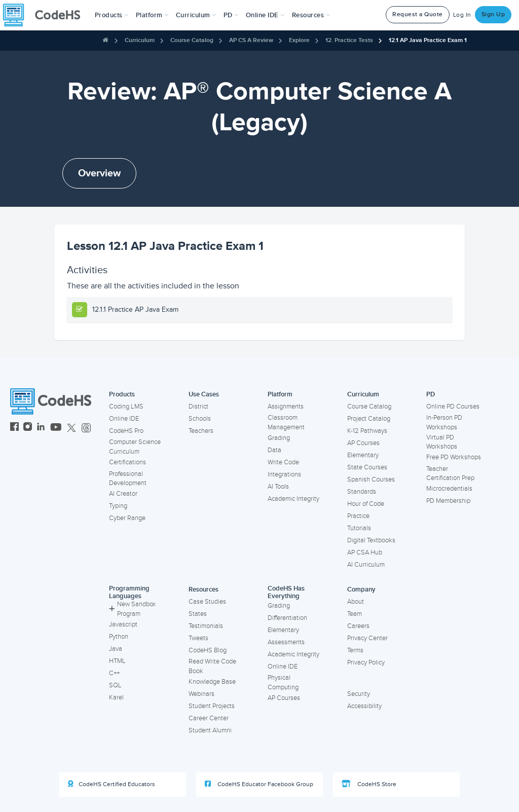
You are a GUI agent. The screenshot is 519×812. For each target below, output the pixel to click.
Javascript (123, 624)
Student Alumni (210, 730)
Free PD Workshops (454, 457)
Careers (358, 626)
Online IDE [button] (265, 15)
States (198, 614)
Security (359, 694)
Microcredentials (449, 489)
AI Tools (278, 487)
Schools (200, 419)
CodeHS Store (369, 784)
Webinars (201, 694)
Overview (99, 173)
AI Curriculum (366, 565)
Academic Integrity (293, 499)
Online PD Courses (453, 407)
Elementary (363, 455)
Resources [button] (311, 15)
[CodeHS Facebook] (14, 428)
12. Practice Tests (349, 40)
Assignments (286, 407)
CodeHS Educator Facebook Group (259, 784)
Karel (116, 697)
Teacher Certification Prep (450, 474)
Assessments (286, 642)
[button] (112, 15)
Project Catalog (369, 419)
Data (274, 450)
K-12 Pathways (367, 431)
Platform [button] (152, 15)
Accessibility (364, 706)
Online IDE (124, 419)
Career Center (209, 718)
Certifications (127, 462)
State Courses (367, 467)
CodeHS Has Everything (286, 592)
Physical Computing (283, 682)
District (198, 407)
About (356, 602)
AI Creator (123, 494)
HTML (117, 661)
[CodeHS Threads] (86, 428)
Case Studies (207, 602)
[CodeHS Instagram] (28, 428)
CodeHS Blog (208, 650)
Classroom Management (286, 422)
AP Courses (363, 443)
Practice (358, 516)
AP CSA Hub (365, 552)
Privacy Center (367, 638)
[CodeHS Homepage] (46, 15)
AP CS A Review (251, 40)
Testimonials (206, 626)
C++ (114, 673)
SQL (115, 685)
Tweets (198, 638)
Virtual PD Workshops (442, 442)
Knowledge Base (212, 682)
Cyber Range (127, 518)
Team (355, 614)
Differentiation (287, 618)
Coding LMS (126, 407)
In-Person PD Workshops (444, 422)
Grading (279, 438)
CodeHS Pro (126, 431)
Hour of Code (366, 504)
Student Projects (212, 706)
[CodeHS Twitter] (71, 428)
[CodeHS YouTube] (56, 428)
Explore (299, 40)
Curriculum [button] (196, 15)
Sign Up (493, 14)
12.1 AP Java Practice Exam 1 (428, 40)
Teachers (201, 431)
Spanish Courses (371, 479)
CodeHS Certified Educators (112, 784)
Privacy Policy (366, 662)
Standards (362, 492)
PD (431, 394)
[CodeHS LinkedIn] (41, 428)
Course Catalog (192, 40)
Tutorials (359, 528)
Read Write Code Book (212, 666)
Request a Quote (418, 14)
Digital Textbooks (371, 540)
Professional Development (128, 479)
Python (119, 637)
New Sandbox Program (132, 609)
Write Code (283, 462)
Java (116, 649)
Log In (462, 15)
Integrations (284, 474)
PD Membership (448, 501)
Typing (118, 506)
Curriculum (140, 40)
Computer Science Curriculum (135, 447)
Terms (355, 650)
